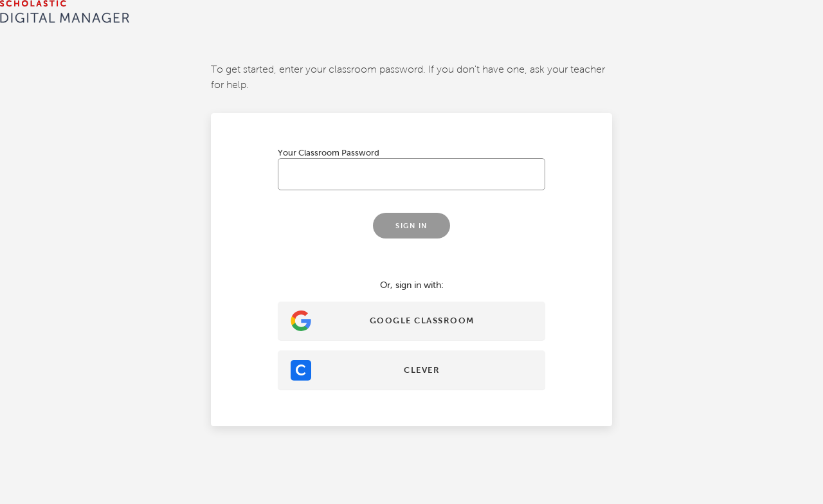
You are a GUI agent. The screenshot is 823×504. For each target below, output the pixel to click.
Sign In (257, 307)
